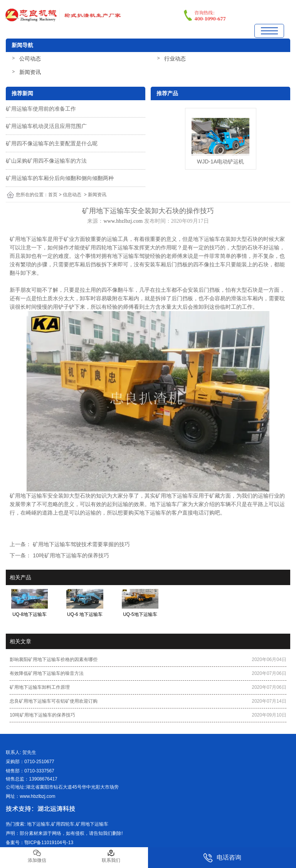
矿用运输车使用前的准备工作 (41, 109)
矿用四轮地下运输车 (109, 247)
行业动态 (175, 59)
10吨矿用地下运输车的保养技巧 (70, 555)
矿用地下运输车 (29, 239)
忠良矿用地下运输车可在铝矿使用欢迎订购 (54, 701)
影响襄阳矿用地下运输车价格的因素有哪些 (54, 659)
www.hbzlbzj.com (123, 221)
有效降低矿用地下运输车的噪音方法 (47, 673)
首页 (53, 195)
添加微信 (37, 856)
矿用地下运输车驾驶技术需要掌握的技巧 (81, 544)
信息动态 (72, 195)
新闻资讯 (30, 72)
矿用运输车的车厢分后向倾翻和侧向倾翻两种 (60, 178)
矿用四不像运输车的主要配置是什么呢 (52, 143)
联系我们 (111, 856)
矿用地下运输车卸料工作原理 (40, 687)
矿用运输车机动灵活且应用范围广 (46, 126)
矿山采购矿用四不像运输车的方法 (46, 161)
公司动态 (30, 59)
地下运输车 (207, 239)
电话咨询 (222, 858)
